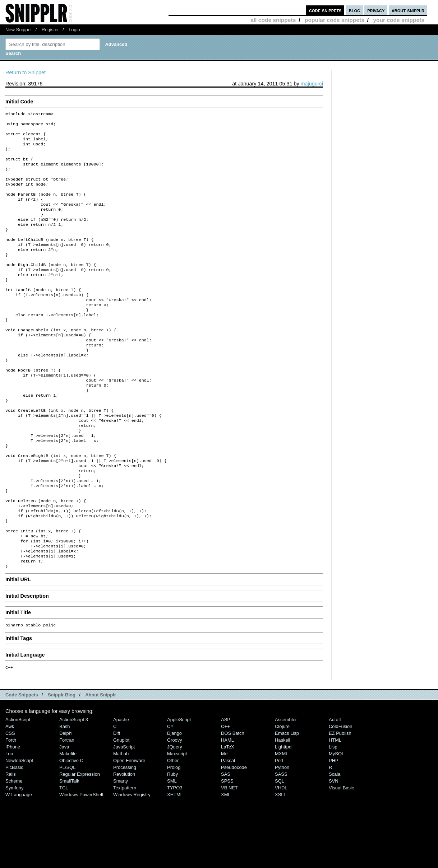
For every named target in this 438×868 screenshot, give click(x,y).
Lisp (333, 814)
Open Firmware (129, 827)
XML (226, 861)
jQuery (175, 814)
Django (174, 800)
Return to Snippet (26, 73)
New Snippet (19, 30)
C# (170, 793)
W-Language (19, 861)
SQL (280, 848)
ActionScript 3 (74, 786)
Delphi (66, 800)
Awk (10, 793)
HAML (227, 807)
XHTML (175, 861)
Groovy (175, 807)
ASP (226, 786)
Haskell (282, 807)
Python (282, 834)
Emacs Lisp (287, 800)
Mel (225, 820)
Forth (11, 807)
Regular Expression (80, 841)
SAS (226, 841)
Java (64, 814)
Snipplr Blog (62, 762)
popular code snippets (335, 20)
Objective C (71, 827)
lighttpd (283, 814)
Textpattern (125, 855)
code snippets (325, 10)
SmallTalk (69, 848)
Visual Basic (341, 855)
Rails (11, 841)
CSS (10, 800)
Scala (335, 841)
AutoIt (335, 786)
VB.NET (229, 855)
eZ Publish (340, 800)
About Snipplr (101, 762)
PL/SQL (67, 834)
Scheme (14, 848)
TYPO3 (175, 855)
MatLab (121, 820)
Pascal (228, 827)
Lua (9, 820)
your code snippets (399, 20)
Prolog (174, 834)
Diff (117, 800)
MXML (282, 820)
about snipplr (408, 10)
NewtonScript (19, 827)
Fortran (67, 807)
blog (355, 10)
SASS (281, 841)
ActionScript (18, 786)
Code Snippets (22, 762)
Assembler (286, 786)
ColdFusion (341, 793)
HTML (335, 807)
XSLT (280, 861)
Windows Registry (132, 861)
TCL (64, 855)
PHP (334, 827)
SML (172, 848)
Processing (125, 834)
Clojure (282, 793)
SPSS (227, 848)
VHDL (281, 855)
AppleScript (179, 786)
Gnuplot (121, 807)
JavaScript (124, 814)
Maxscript (177, 820)
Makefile (68, 820)
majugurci (312, 84)
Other (173, 827)
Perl (279, 827)
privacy (376, 10)
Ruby (172, 841)
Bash (65, 793)
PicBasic (14, 834)
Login (74, 30)
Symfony (14, 855)
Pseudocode (234, 834)
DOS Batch (233, 800)
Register (50, 30)
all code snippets (273, 20)
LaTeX (228, 814)
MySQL (336, 820)
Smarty (121, 848)
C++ (225, 793)
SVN (334, 848)
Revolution (124, 841)
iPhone (13, 814)
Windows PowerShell (81, 861)
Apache (121, 786)
